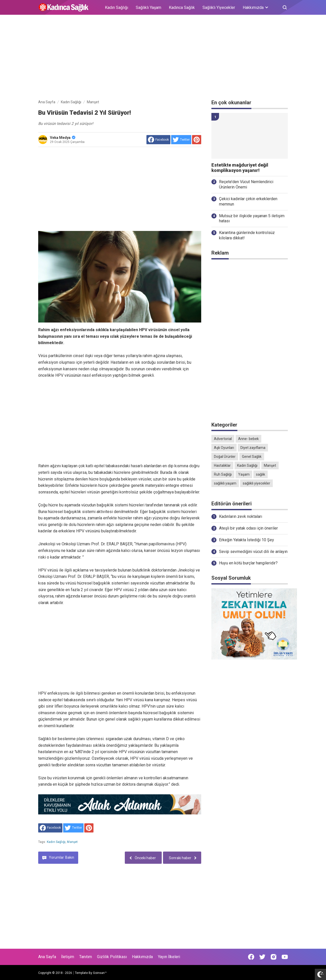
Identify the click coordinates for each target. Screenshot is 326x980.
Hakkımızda (142, 957)
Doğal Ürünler (225, 457)
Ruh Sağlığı (223, 474)
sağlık (261, 474)
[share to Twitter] (181, 140)
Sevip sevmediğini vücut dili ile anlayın (253, 552)
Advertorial (223, 439)
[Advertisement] (163, 58)
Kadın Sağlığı (117, 8)
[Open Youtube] (285, 957)
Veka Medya (63, 138)
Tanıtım (86, 957)
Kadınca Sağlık (182, 8)
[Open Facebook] (251, 957)
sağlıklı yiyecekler (256, 483)
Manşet (72, 842)
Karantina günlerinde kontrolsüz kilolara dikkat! (247, 235)
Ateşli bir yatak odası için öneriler (248, 528)
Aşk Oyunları (224, 448)
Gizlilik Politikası (112, 957)
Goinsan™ (100, 973)
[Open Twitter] (262, 957)
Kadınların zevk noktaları (241, 516)
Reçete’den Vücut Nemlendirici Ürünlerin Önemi (246, 184)
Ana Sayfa (47, 957)
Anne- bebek (248, 439)
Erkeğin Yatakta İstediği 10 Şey (247, 540)
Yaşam (244, 474)
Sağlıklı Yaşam (148, 8)
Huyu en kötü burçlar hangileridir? (248, 563)
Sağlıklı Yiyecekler (219, 8)
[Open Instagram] (274, 957)
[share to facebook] (158, 140)
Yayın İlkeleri (169, 957)
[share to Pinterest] (197, 140)
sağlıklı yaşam (225, 483)
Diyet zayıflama (253, 448)
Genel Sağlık (252, 457)
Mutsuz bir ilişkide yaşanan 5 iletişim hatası (252, 218)
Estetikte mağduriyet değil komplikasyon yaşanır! (240, 168)
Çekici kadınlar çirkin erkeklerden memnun (248, 201)
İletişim (68, 957)
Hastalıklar (222, 465)
